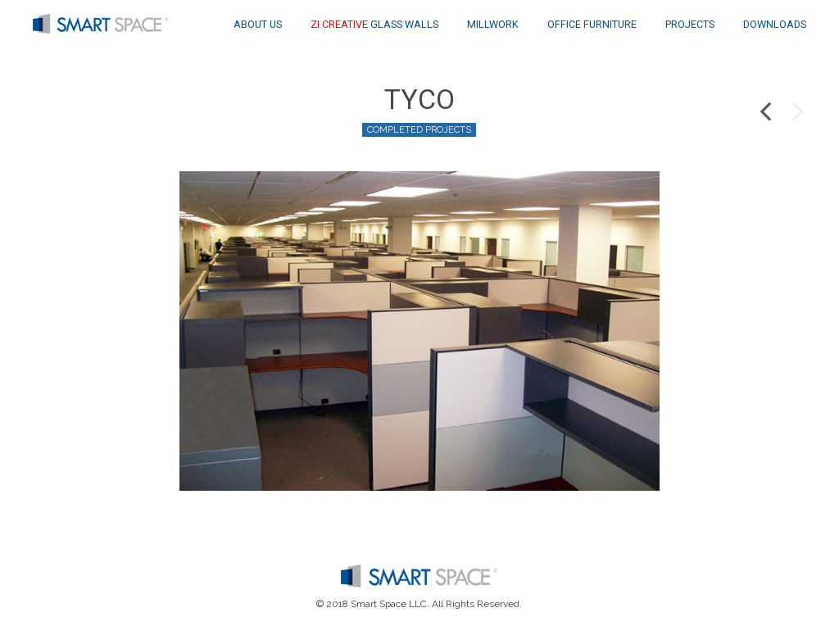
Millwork (493, 24)
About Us (258, 24)
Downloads (775, 24)
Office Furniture (592, 24)
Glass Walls (374, 24)
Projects (690, 24)
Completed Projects (419, 130)
